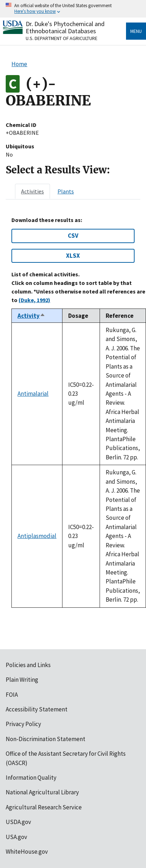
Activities (32, 191)
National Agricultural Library (42, 792)
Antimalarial (33, 394)
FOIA (12, 695)
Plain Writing (22, 680)
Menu (136, 31)
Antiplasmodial (37, 536)
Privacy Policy (23, 724)
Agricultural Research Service (44, 807)
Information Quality (31, 778)
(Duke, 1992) (34, 300)
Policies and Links (28, 665)
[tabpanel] (73, 412)
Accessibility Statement (37, 709)
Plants (66, 191)
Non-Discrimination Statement (46, 739)
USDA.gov (18, 822)
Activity (31, 316)
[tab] (32, 191)
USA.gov (16, 837)
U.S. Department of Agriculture (62, 38)
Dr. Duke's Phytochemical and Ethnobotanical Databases (65, 27)
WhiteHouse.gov (27, 852)
